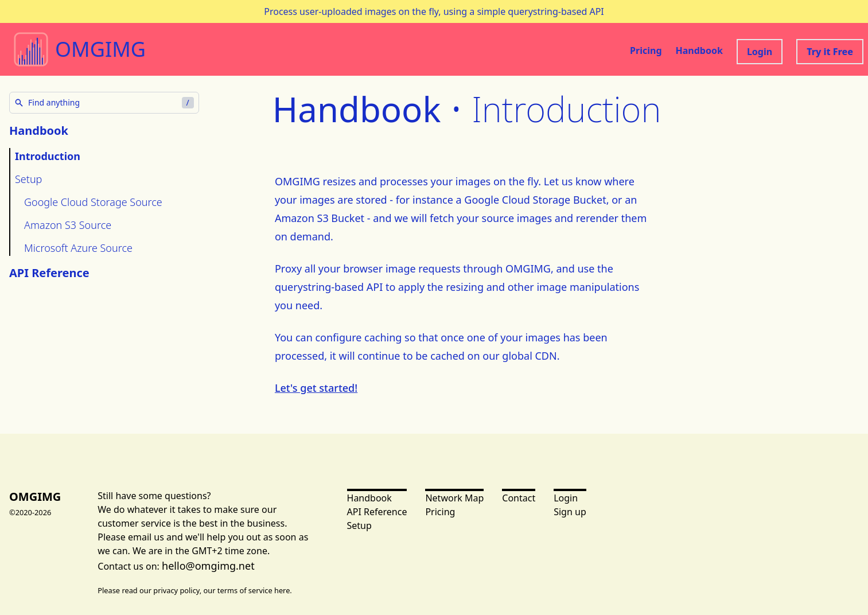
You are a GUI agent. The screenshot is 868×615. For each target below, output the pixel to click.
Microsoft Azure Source (78, 248)
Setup (28, 179)
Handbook (699, 50)
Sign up (570, 512)
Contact (519, 498)
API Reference (49, 273)
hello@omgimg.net (208, 566)
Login (760, 52)
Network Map (454, 498)
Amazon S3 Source (68, 225)
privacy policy (176, 590)
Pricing (646, 50)
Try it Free (830, 52)
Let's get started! (316, 388)
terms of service (245, 590)
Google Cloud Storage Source (93, 202)
